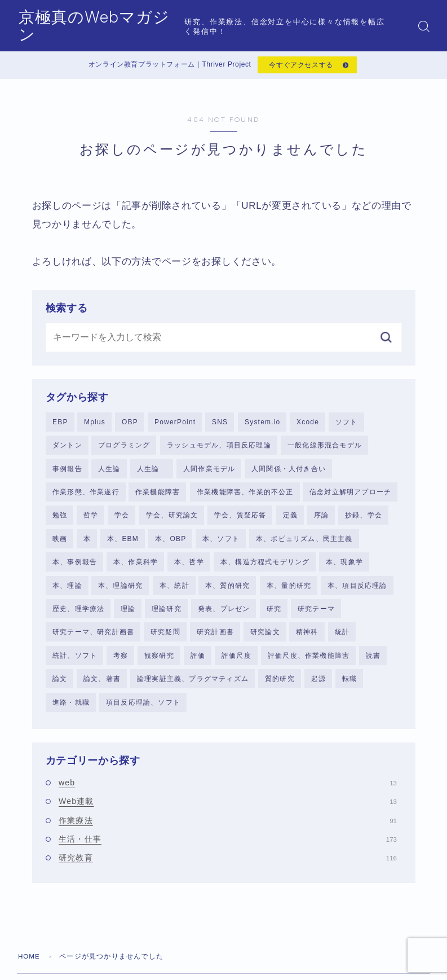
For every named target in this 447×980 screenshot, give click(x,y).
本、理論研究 (120, 592)
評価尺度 (236, 663)
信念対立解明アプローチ (350, 496)
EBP (60, 424)
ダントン (67, 448)
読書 (373, 663)
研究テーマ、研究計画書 (93, 639)
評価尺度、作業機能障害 (309, 663)
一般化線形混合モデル (325, 448)
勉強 (60, 520)
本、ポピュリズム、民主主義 (304, 544)
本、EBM (123, 544)
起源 (318, 687)
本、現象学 (344, 568)
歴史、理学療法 (78, 616)
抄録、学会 (364, 520)
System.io (262, 424)
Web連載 (228, 811)
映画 (60, 544)
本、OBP (171, 544)
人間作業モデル (209, 472)
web (228, 792)
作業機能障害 (158, 496)
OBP (130, 424)
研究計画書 (215, 639)
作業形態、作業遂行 (86, 496)
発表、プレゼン (224, 616)
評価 (198, 663)
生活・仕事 (228, 849)
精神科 (307, 639)
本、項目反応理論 (357, 592)
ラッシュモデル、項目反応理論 (219, 448)
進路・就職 (71, 711)
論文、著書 (102, 687)
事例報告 (67, 472)
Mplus (95, 424)
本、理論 (67, 592)
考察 (121, 663)
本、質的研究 (227, 592)
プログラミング (124, 448)
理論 (128, 616)
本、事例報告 (75, 568)
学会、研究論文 (172, 520)
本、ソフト (221, 544)
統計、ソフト (75, 663)
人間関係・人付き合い (289, 472)
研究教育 (228, 867)
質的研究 (280, 687)
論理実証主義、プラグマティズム (193, 687)
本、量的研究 (289, 592)
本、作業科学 (136, 568)
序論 (321, 520)
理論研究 (167, 616)
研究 (274, 616)
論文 (60, 687)
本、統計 (174, 592)
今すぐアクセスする (301, 66)
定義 (290, 520)
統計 (342, 639)
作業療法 (228, 830)
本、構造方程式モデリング (265, 568)
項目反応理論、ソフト (143, 711)
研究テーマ (316, 616)
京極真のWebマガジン (108, 26)
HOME (30, 966)
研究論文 (265, 639)
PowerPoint (175, 424)
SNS (220, 424)
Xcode (308, 424)
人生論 (109, 472)
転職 (349, 687)
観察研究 (159, 663)
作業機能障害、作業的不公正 (245, 496)
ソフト (347, 424)
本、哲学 (189, 568)
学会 (122, 520)
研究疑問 (165, 639)
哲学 (91, 520)
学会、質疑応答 (240, 520)
